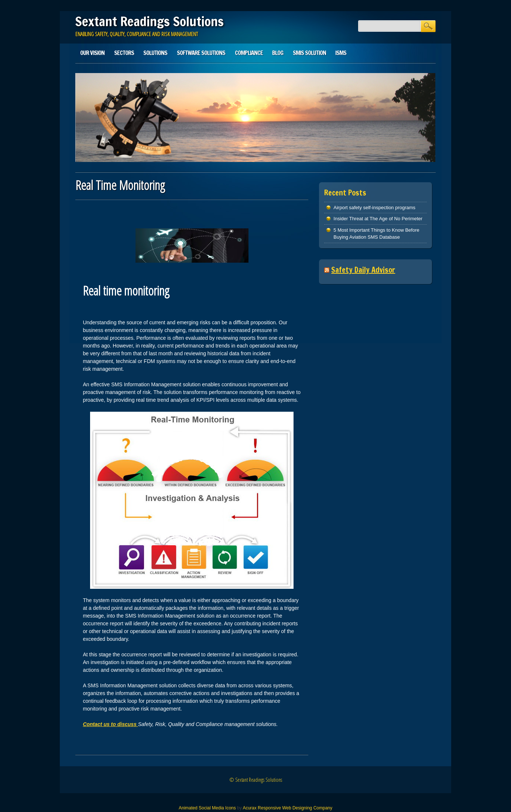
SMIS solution (309, 53)
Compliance (249, 53)
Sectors (124, 53)
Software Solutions (201, 53)
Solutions (155, 53)
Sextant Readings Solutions (150, 21)
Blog (278, 53)
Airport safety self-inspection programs (374, 208)
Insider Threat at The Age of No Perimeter (378, 219)
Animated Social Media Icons (207, 808)
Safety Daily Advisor (363, 270)
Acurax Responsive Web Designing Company (287, 808)
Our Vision (92, 53)
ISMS (341, 53)
